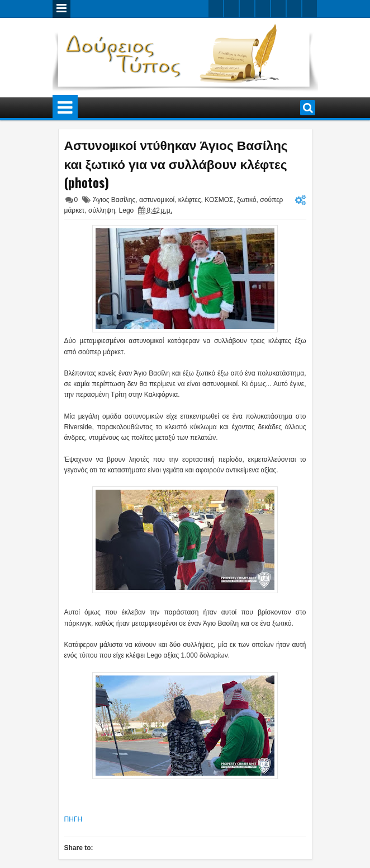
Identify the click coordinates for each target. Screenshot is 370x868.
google (247, 9)
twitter (216, 9)
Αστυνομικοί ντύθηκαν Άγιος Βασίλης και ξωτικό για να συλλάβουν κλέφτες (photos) (176, 163)
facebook (231, 9)
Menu (61, 9)
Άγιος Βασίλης (115, 200)
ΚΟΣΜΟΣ (219, 200)
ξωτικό (247, 200)
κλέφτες (190, 200)
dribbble (294, 9)
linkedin (278, 9)
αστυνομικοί (157, 200)
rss (263, 9)
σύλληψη (102, 210)
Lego (127, 210)
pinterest (310, 9)
